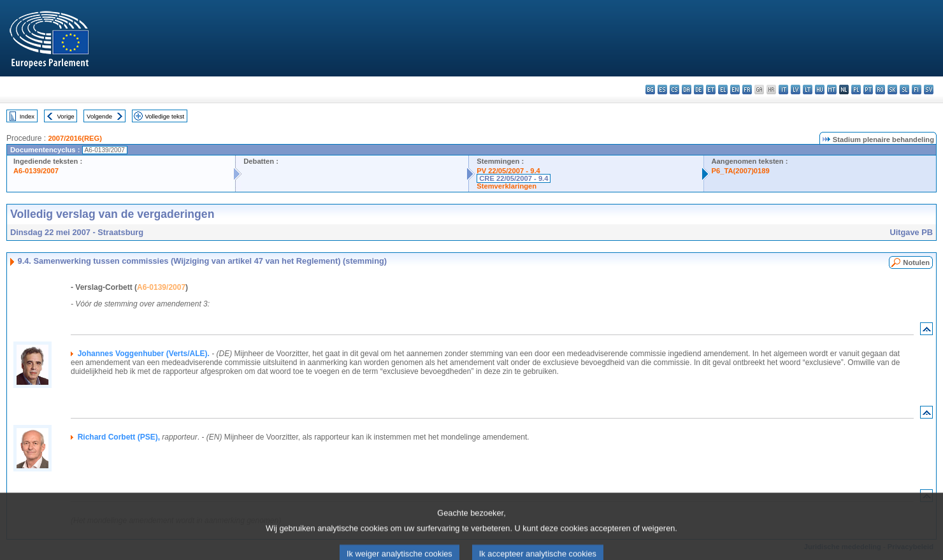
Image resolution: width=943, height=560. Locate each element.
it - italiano (783, 90)
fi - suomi (917, 90)
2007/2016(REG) (75, 138)
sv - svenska (929, 90)
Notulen (916, 262)
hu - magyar (820, 90)
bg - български (650, 90)
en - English (735, 90)
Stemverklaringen (507, 186)
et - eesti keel (711, 90)
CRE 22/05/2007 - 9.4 (514, 178)
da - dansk (687, 90)
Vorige (66, 116)
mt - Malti (832, 90)
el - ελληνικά (723, 90)
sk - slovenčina (892, 90)
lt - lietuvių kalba (808, 90)
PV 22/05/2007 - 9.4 (508, 171)
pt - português (868, 90)
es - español (662, 90)
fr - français (747, 90)
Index (27, 116)
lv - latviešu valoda (795, 90)
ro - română (880, 90)
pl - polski (856, 90)
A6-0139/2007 (36, 171)
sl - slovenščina (904, 90)
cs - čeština (674, 90)
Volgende (99, 116)
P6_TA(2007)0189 (741, 171)
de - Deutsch (699, 90)
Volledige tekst (164, 116)
